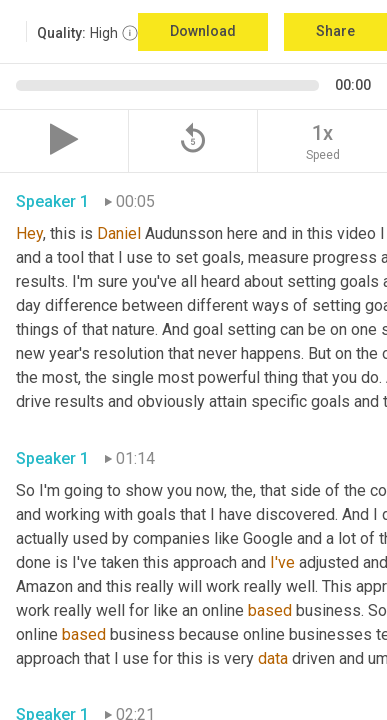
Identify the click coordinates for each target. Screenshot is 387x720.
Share (335, 31)
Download (203, 31)
